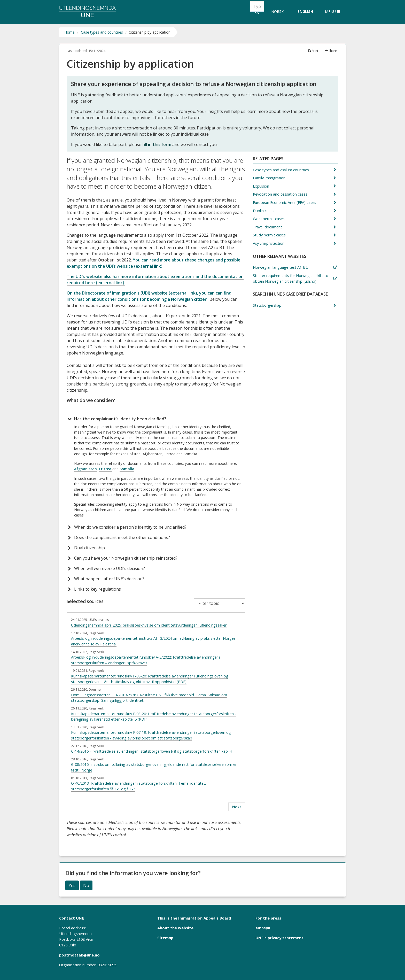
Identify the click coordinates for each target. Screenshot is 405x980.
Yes (72, 885)
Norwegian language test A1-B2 (281, 267)
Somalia (127, 469)
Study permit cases (270, 235)
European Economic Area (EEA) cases (285, 202)
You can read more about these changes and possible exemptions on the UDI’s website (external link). (154, 263)
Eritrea (106, 469)
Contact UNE (72, 918)
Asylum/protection (269, 243)
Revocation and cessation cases (281, 194)
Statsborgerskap (268, 305)
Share (331, 51)
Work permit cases (269, 219)
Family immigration (270, 178)
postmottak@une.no (79, 955)
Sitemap (165, 938)
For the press (268, 918)
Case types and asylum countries (281, 170)
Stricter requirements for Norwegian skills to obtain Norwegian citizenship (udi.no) (291, 278)
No (86, 885)
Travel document (268, 227)
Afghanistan (85, 469)
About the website (175, 928)
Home (69, 32)
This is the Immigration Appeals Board (194, 918)
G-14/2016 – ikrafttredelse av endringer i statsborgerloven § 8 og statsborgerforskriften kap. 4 (151, 751)
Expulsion (262, 186)
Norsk (277, 11)
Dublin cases (264, 211)
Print (313, 51)
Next (237, 807)
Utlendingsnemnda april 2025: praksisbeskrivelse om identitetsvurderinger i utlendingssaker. (149, 625)
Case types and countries (102, 32)
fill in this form (157, 144)
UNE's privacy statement (279, 938)
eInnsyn (263, 928)
